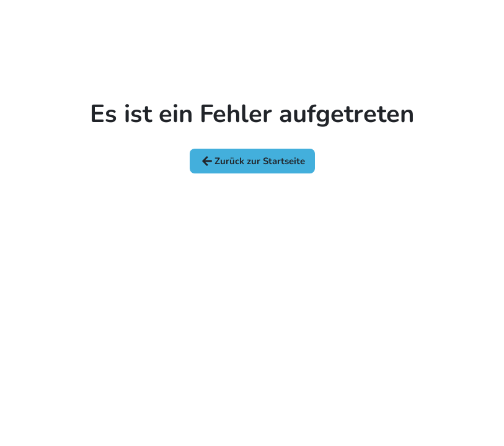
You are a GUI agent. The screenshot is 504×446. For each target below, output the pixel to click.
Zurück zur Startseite (252, 161)
